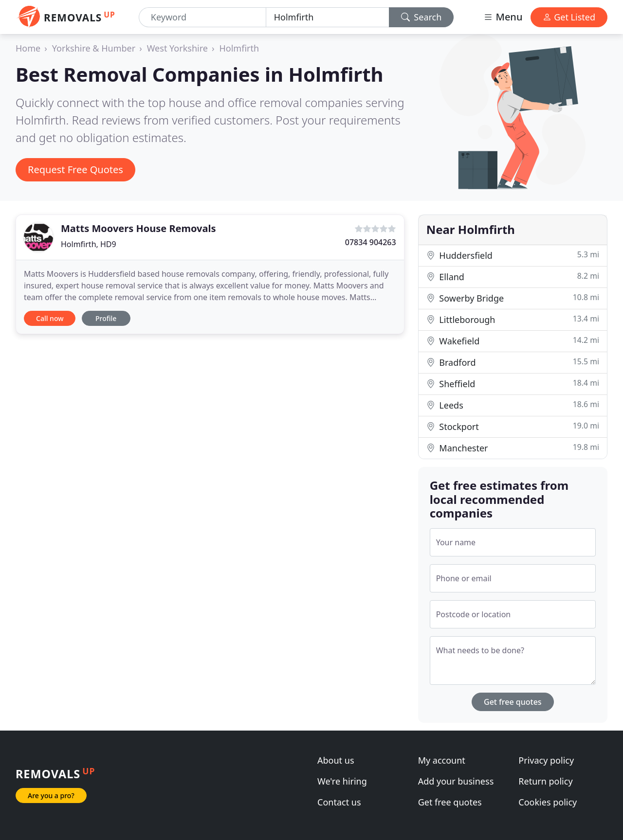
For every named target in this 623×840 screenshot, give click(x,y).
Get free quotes (513, 702)
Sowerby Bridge (513, 298)
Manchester (513, 448)
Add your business (456, 781)
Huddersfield (513, 255)
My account (442, 760)
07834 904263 (371, 242)
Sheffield (513, 384)
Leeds (513, 405)
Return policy (545, 781)
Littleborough (513, 319)
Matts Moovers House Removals (138, 228)
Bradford (513, 362)
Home (28, 48)
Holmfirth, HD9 (89, 244)
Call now (50, 318)
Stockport (513, 426)
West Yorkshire (177, 48)
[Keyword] (202, 17)
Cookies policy (548, 802)
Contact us (339, 802)
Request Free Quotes (75, 170)
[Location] (328, 17)
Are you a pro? (51, 795)
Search (421, 17)
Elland (513, 277)
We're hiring (342, 781)
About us (336, 760)
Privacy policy (546, 760)
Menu (503, 17)
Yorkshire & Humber (94, 48)
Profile (106, 318)
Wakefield (513, 341)
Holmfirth (239, 48)
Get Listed (569, 17)
